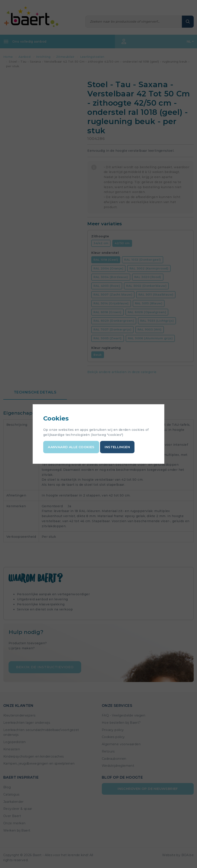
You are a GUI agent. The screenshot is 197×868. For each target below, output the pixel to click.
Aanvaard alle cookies (71, 447)
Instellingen (117, 447)
